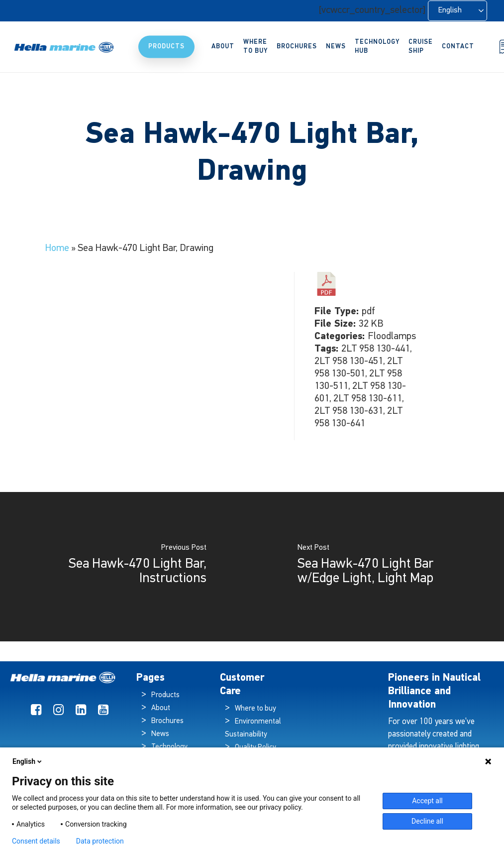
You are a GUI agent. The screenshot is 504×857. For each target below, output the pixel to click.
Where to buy (255, 709)
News (160, 734)
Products (165, 695)
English (28, 761)
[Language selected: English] (457, 11)
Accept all (427, 801)
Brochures (167, 721)
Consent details (36, 841)
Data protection (100, 841)
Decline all (427, 821)
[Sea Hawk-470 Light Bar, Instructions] (126, 567)
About (161, 708)
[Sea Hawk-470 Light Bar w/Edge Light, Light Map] (378, 567)
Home (57, 248)
